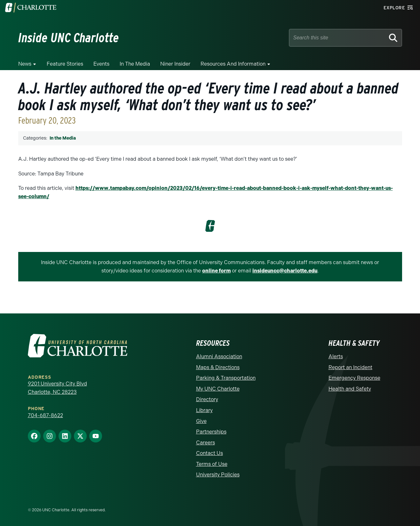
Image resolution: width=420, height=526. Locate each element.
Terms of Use (212, 464)
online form (216, 271)
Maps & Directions (218, 367)
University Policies (218, 475)
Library (204, 410)
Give (201, 421)
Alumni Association (219, 356)
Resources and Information (233, 64)
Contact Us (210, 453)
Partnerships (211, 432)
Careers (206, 443)
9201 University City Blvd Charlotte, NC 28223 (57, 388)
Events (101, 64)
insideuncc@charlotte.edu (285, 271)
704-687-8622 (45, 415)
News (25, 64)
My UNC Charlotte (218, 389)
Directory (207, 399)
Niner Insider (175, 64)
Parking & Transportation (226, 378)
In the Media (135, 64)
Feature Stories (65, 64)
